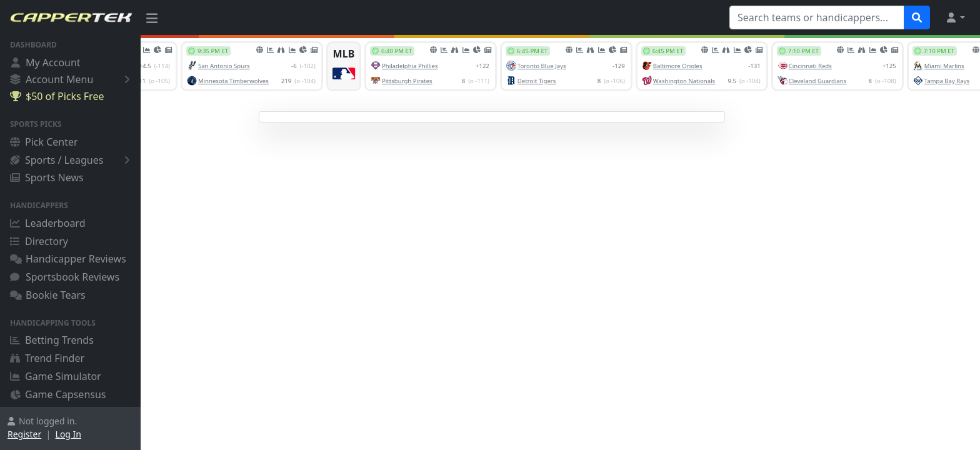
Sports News (47, 177)
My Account (45, 62)
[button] (955, 17)
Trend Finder (47, 358)
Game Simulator (56, 376)
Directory (39, 241)
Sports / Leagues (72, 160)
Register (24, 434)
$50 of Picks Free (57, 96)
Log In (68, 434)
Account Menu (72, 79)
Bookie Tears (48, 295)
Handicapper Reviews (68, 259)
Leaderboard (47, 223)
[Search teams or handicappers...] (817, 17)
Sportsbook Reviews (65, 277)
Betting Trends (52, 340)
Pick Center (44, 142)
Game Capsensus (58, 394)
